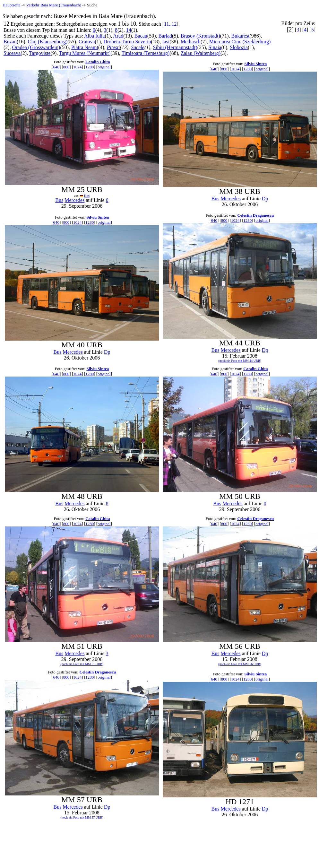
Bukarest (241, 36)
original (104, 67)
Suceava (12, 53)
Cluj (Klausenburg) (48, 42)
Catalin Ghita (98, 62)
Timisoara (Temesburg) (146, 53)
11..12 (170, 24)
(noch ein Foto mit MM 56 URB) (240, 664)
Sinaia (215, 47)
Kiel (87, 196)
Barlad (165, 36)
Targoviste (40, 53)
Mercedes (74, 200)
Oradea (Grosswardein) (36, 47)
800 (66, 67)
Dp (265, 199)
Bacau (141, 36)
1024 (77, 67)
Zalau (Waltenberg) (201, 53)
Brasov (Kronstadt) (200, 36)
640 (56, 67)
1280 (90, 67)
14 (129, 30)
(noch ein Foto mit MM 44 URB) (240, 361)
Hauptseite (12, 5)
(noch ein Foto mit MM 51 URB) (82, 664)
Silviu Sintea (255, 64)
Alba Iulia (94, 36)
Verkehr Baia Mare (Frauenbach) (54, 5)
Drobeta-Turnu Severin (127, 42)
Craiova (87, 42)
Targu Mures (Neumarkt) (85, 53)
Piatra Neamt (85, 47)
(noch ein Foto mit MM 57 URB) (82, 817)
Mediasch (191, 42)
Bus (59, 200)
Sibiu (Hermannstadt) (175, 47)
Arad (118, 36)
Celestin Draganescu (255, 215)
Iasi (166, 42)
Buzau (10, 42)
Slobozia (239, 47)
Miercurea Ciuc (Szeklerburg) (240, 42)
